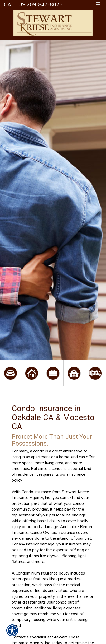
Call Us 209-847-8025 (33, 5)
